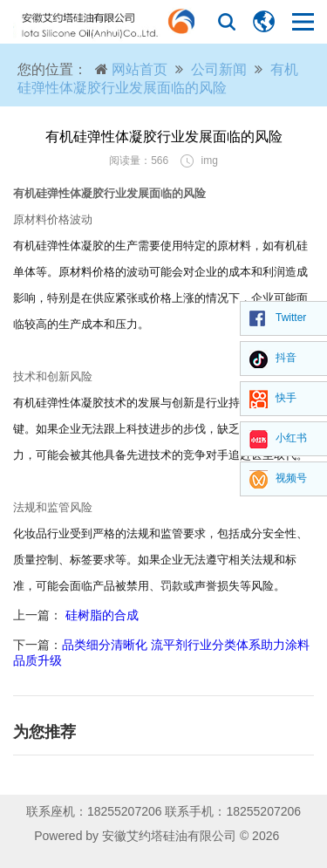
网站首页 (140, 69)
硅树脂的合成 (100, 615)
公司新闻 (219, 69)
